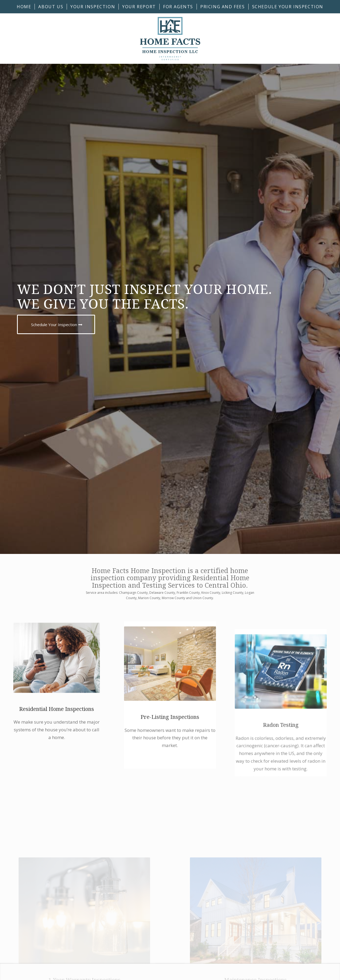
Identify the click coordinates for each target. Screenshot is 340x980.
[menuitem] (24, 7)
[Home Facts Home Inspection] (170, 39)
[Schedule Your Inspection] (56, 324)
